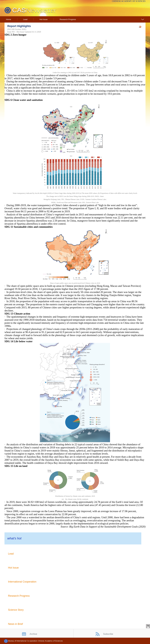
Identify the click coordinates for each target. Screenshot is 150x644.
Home (9, 19)
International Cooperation (22, 582)
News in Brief (15, 624)
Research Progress (68, 19)
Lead (25, 19)
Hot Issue (44, 19)
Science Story (16, 610)
